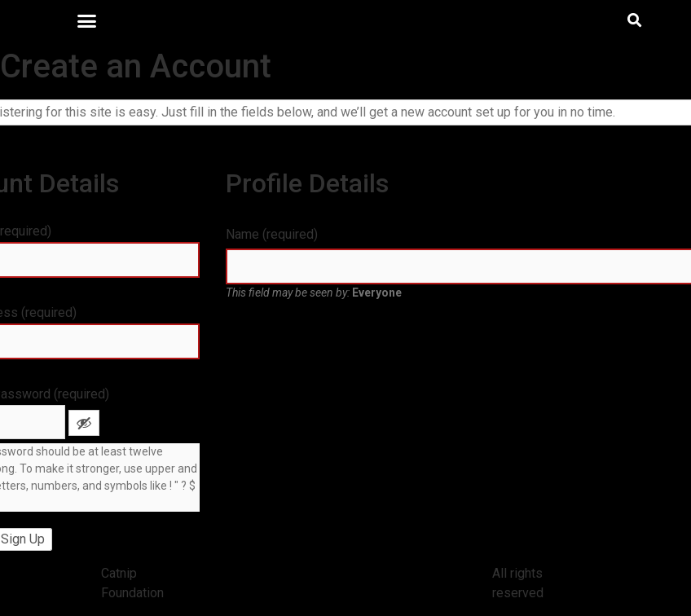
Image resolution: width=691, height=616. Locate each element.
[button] (86, 20)
